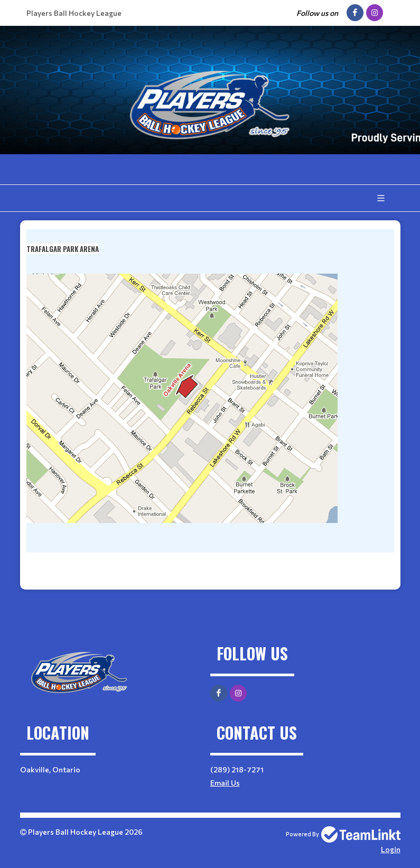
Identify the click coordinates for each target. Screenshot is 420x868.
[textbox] (210, 405)
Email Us (225, 783)
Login (391, 849)
